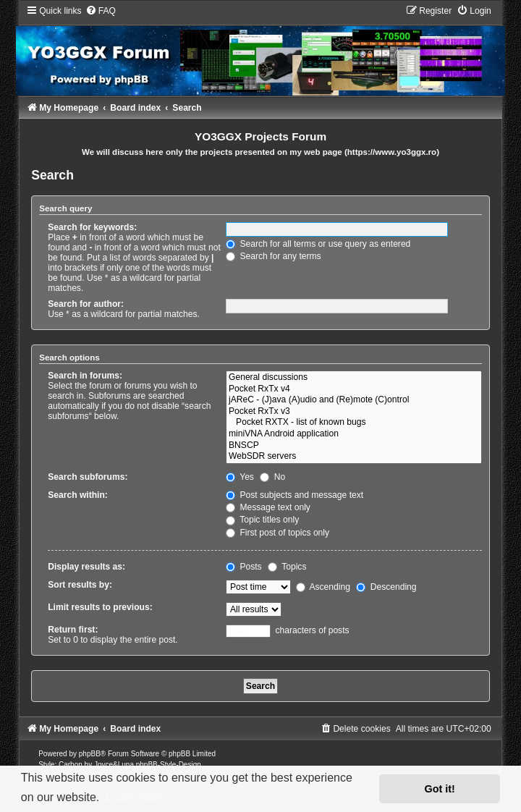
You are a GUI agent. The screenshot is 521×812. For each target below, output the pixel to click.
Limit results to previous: (100, 607)
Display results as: (86, 567)
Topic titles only (262, 520)
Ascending (323, 587)
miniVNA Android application (354, 434)
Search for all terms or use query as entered (318, 244)
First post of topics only (278, 533)
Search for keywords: (92, 227)
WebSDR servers (354, 457)
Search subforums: (88, 477)
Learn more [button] (135, 797)
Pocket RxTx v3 (354, 412)
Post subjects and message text (295, 495)
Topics (287, 567)
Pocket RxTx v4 (354, 389)
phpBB (90, 754)
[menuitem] (101, 11)
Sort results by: (80, 585)
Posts (244, 567)
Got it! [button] (440, 789)
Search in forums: (85, 376)
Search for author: (86, 304)
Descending (386, 587)
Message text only (268, 507)
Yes (240, 477)
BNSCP (354, 446)
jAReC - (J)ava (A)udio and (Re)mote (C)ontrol (354, 400)
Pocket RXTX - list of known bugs (354, 423)
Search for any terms (274, 256)
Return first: (73, 630)
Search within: (78, 495)
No (272, 477)
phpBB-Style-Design (169, 765)
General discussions (354, 378)
